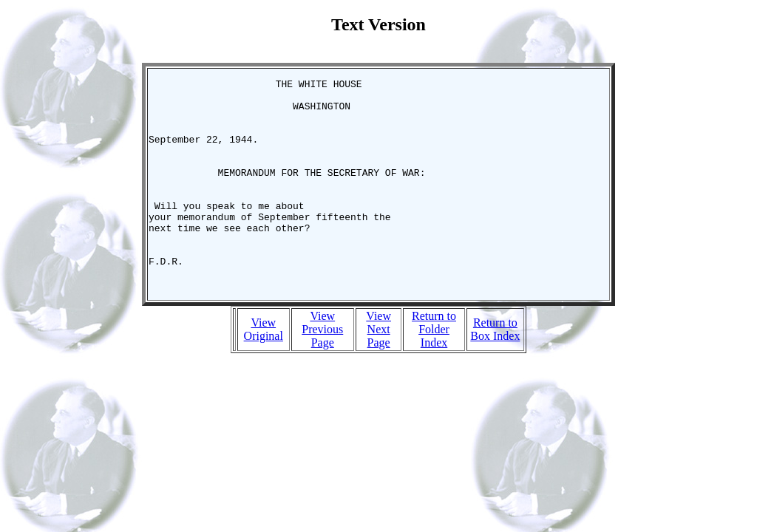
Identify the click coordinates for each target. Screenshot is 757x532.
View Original (264, 371)
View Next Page (378, 371)
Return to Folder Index (434, 371)
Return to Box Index (495, 371)
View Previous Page (322, 371)
